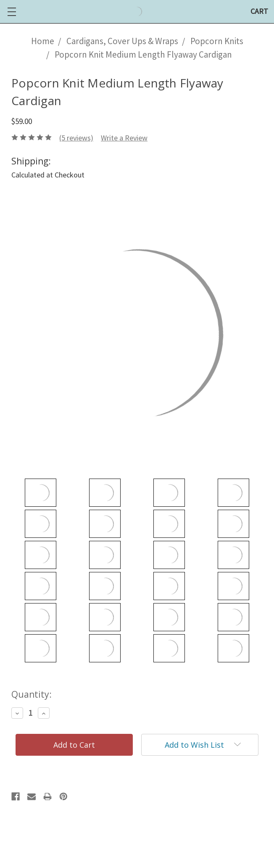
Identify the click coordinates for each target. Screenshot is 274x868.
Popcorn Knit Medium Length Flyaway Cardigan (143, 54)
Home (43, 41)
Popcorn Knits (217, 41)
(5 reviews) (76, 138)
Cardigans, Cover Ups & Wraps (122, 41)
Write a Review (124, 138)
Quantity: (32, 694)
